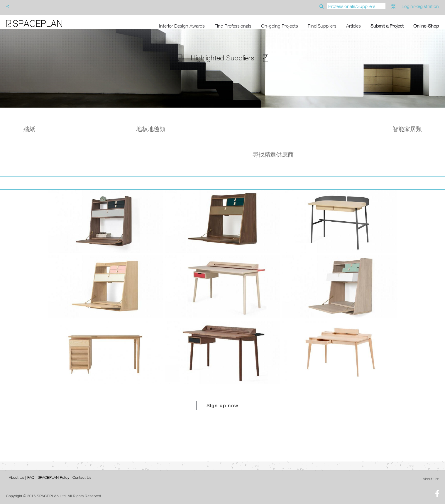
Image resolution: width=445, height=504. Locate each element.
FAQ (31, 477)
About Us (16, 477)
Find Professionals (233, 26)
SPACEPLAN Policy (53, 477)
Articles (353, 26)
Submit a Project (387, 26)
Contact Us (82, 477)
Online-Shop (426, 26)
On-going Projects (280, 26)
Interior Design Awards (182, 26)
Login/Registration (420, 6)
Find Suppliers (322, 26)
